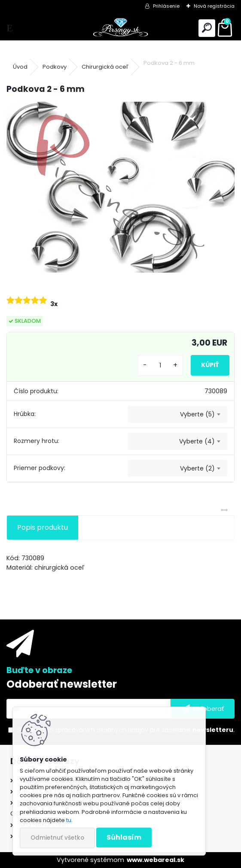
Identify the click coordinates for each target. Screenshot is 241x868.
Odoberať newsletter (62, 684)
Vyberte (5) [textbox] (197, 414)
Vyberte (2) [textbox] (197, 468)
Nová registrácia (214, 6)
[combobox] (177, 414)
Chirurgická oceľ (105, 67)
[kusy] (160, 366)
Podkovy (55, 67)
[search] (207, 28)
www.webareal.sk (156, 860)
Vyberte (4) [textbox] (197, 441)
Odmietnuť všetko (57, 838)
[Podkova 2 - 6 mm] (120, 187)
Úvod (20, 67)
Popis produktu (43, 527)
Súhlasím (124, 837)
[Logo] (120, 28)
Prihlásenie (166, 6)
